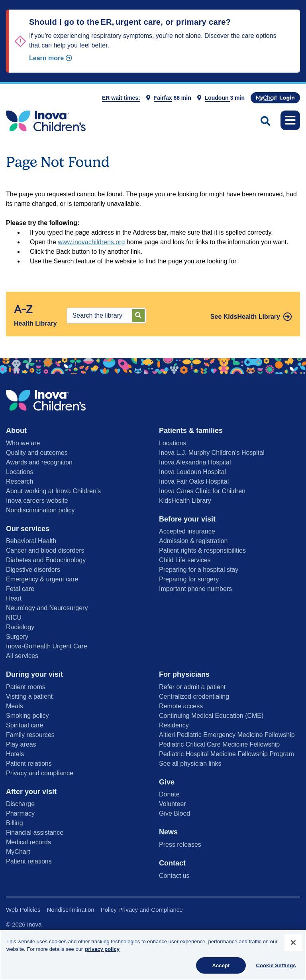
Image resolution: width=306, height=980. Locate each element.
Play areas (21, 744)
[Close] (293, 946)
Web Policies (23, 910)
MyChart (18, 852)
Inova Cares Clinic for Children (202, 491)
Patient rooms (26, 687)
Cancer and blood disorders (45, 550)
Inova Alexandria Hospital (195, 462)
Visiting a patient (29, 696)
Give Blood (175, 813)
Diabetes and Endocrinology (46, 560)
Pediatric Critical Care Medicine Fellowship (219, 744)
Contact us (174, 876)
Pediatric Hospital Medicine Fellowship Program (227, 754)
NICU (14, 617)
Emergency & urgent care (42, 579)
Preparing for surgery (189, 579)
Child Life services (185, 560)
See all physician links (190, 764)
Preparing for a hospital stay (199, 570)
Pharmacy (20, 813)
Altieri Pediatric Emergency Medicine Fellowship (227, 735)
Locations (20, 472)
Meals (15, 706)
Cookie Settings (276, 969)
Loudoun (218, 98)
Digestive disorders (33, 570)
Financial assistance (35, 833)
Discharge (20, 804)
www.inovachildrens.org (91, 242)
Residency (174, 725)
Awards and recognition (39, 462)
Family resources (30, 735)
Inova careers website (37, 501)
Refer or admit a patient (192, 687)
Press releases (180, 845)
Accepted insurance (187, 531)
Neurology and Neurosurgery (47, 608)
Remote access (181, 706)
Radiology (20, 627)
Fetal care (20, 589)
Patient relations (29, 764)
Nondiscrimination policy (40, 510)
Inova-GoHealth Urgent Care (47, 646)
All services (22, 656)
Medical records (28, 842)
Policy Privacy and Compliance (142, 910)
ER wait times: (121, 98)
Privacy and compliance (40, 773)
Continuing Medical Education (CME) (211, 716)
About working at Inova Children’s (53, 491)
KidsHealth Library (185, 501)
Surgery (17, 637)
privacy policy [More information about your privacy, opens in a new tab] (102, 952)
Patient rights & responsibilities (202, 550)
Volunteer (173, 804)
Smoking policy (27, 716)
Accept (221, 969)
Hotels (15, 754)
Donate (169, 794)
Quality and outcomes (37, 453)
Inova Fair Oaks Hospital (194, 481)
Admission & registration (193, 541)
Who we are (23, 443)
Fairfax (163, 98)
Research (20, 481)
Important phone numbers (195, 589)
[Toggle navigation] (290, 120)
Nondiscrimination (70, 910)
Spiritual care (25, 725)
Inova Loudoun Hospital (192, 472)
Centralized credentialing (194, 696)
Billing (15, 823)
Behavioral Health (31, 541)
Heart (14, 598)
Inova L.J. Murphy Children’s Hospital (212, 453)
